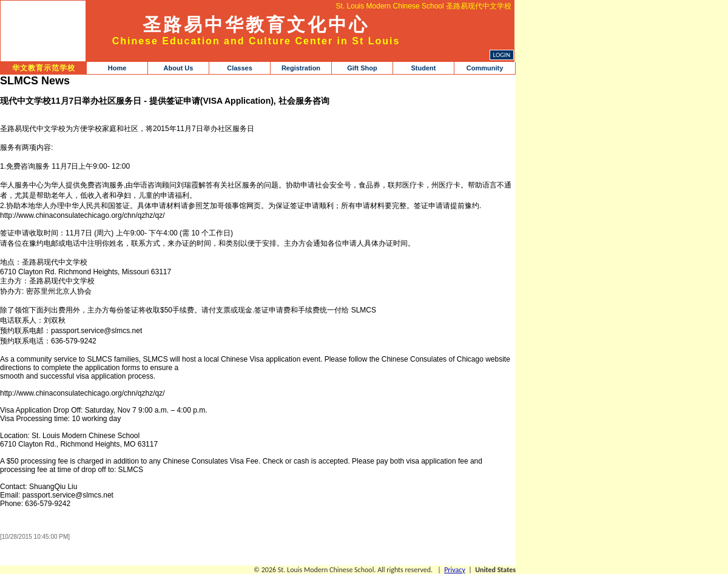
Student (424, 68)
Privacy (455, 570)
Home (117, 68)
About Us (179, 68)
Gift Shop (362, 68)
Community (485, 68)
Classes (240, 68)
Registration (301, 68)
